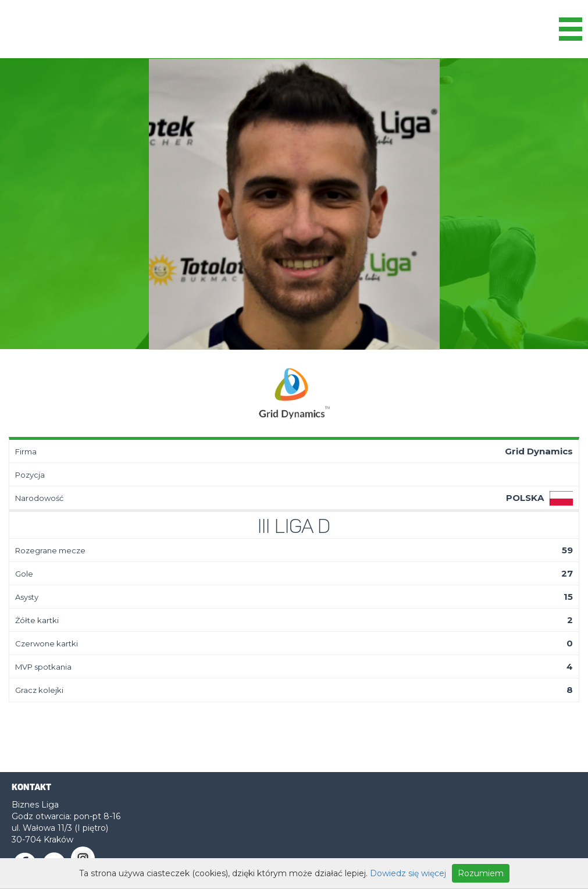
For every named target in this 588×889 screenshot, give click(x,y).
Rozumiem (481, 873)
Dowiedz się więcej (408, 873)
